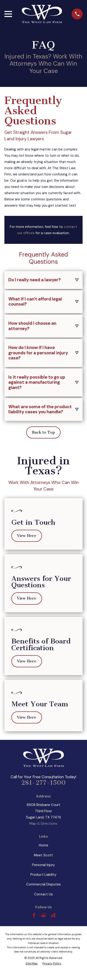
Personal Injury (43, 865)
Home (43, 845)
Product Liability (43, 875)
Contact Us (43, 894)
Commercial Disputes (43, 884)
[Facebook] (34, 915)
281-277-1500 (43, 783)
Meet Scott (43, 855)
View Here (27, 536)
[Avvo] (53, 915)
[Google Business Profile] (43, 915)
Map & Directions (43, 824)
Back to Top (43, 432)
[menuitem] (32, 964)
